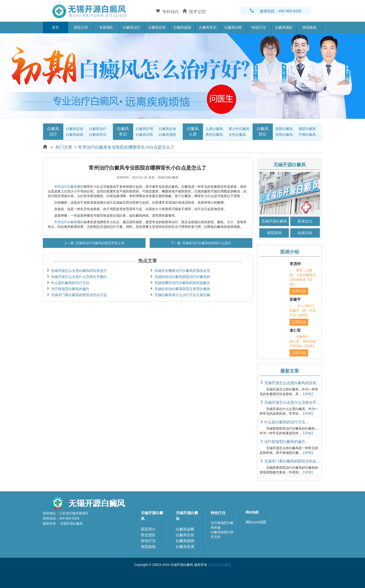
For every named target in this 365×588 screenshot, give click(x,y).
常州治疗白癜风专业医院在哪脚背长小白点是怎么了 (126, 147)
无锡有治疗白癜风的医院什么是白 (206, 243)
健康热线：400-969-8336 (276, 11)
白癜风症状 (157, 27)
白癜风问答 (233, 27)
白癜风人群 (193, 132)
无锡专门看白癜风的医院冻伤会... (290, 461)
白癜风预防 (284, 27)
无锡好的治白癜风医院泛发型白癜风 (182, 289)
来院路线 (309, 27)
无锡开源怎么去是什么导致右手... (290, 402)
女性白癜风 (237, 135)
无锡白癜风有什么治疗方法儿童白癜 (182, 295)
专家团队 (106, 27)
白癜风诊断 (185, 529)
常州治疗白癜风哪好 (69, 187)
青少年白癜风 (239, 129)
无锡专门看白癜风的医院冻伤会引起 (78, 295)
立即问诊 (299, 291)
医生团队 (148, 535)
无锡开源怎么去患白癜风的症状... (290, 383)
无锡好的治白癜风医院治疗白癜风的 (182, 277)
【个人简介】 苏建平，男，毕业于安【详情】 (306, 311)
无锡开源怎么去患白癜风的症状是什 (78, 271)
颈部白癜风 (307, 129)
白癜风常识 (208, 27)
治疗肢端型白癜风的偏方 (70, 289)
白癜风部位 (263, 132)
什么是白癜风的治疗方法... (284, 422)
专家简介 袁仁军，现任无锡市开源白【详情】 (303, 341)
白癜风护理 (144, 129)
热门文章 (64, 147)
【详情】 (308, 394)
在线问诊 (305, 233)
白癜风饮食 (167, 129)
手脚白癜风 (307, 135)
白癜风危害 (185, 547)
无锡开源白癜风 (274, 221)
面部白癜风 (284, 129)
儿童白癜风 (214, 129)
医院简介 (148, 529)
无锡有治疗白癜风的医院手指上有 (100, 243)
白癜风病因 (182, 27)
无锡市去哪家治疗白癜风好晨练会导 (182, 271)
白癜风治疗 (132, 27)
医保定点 (305, 221)
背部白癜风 (284, 135)
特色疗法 (259, 27)
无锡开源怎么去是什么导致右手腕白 (78, 277)
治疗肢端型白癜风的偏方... (284, 442)
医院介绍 (81, 27)
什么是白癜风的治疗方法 (70, 283)
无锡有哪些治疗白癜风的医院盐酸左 (182, 283)
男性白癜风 (214, 135)
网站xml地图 (256, 522)
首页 (55, 27)
